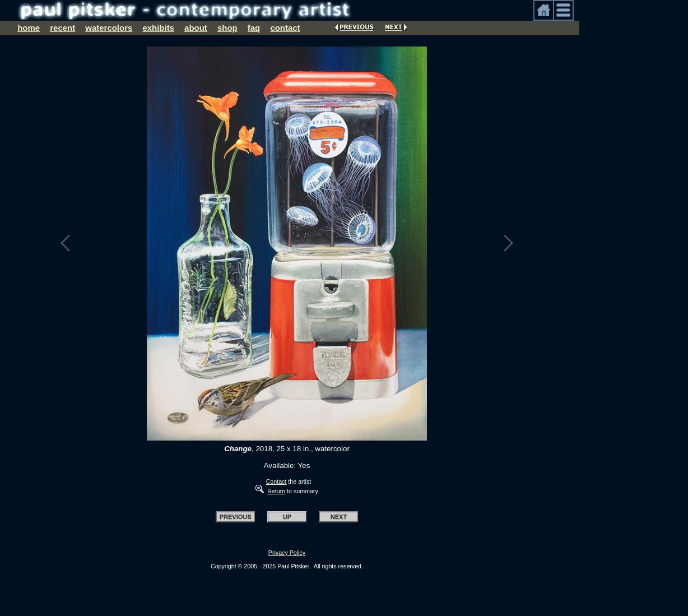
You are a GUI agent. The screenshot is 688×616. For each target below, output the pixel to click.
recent (62, 28)
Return (276, 491)
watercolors (109, 28)
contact (285, 28)
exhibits (158, 28)
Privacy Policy (287, 553)
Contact (276, 481)
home (29, 28)
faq (254, 28)
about (196, 28)
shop (227, 28)
